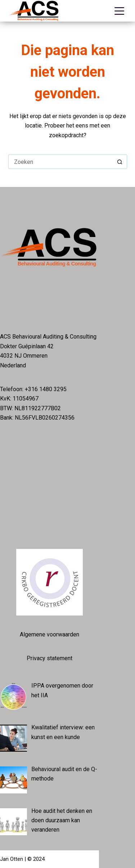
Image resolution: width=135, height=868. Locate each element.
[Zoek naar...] (60, 162)
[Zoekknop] (120, 162)
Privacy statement (49, 658)
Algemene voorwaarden (49, 634)
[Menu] (121, 11)
